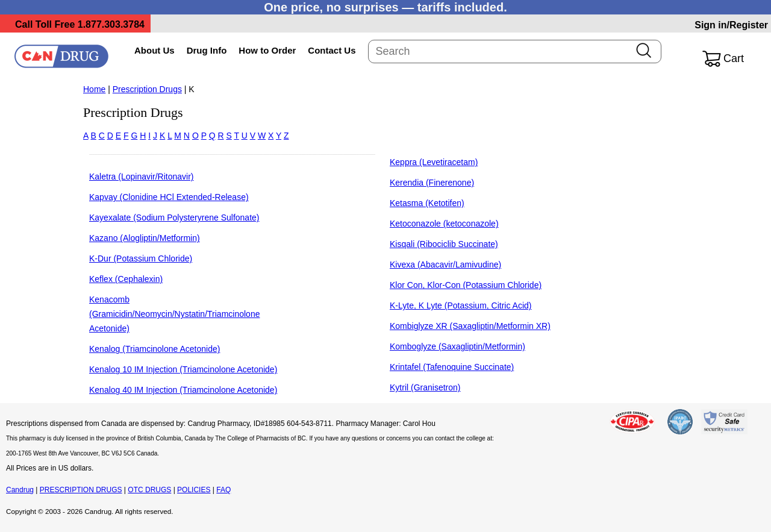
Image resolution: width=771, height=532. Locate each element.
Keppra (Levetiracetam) (434, 162)
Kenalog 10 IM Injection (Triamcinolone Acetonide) (183, 369)
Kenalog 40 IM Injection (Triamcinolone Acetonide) (183, 390)
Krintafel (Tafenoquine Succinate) (452, 367)
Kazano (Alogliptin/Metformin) (145, 238)
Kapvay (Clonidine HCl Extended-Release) (169, 197)
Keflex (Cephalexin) (126, 279)
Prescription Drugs (147, 89)
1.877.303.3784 (111, 24)
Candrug (20, 490)
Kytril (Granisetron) (425, 387)
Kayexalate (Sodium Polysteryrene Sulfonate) (174, 217)
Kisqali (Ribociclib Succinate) (444, 244)
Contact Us (332, 50)
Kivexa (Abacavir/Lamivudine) (445, 264)
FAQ (223, 490)
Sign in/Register (731, 25)
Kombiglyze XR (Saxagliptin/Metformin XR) (470, 326)
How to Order (267, 50)
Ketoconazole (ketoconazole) (444, 224)
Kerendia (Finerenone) (432, 183)
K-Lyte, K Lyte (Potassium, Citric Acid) (460, 305)
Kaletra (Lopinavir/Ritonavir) (142, 177)
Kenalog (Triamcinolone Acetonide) (155, 349)
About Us (155, 50)
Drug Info (207, 50)
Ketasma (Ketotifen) (427, 203)
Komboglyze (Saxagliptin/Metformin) (457, 346)
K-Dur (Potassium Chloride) (141, 258)
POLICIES (194, 490)
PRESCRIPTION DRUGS (81, 490)
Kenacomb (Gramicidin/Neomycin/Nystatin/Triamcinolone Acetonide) (174, 314)
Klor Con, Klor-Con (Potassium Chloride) (466, 285)
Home (94, 89)
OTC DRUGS (149, 490)
